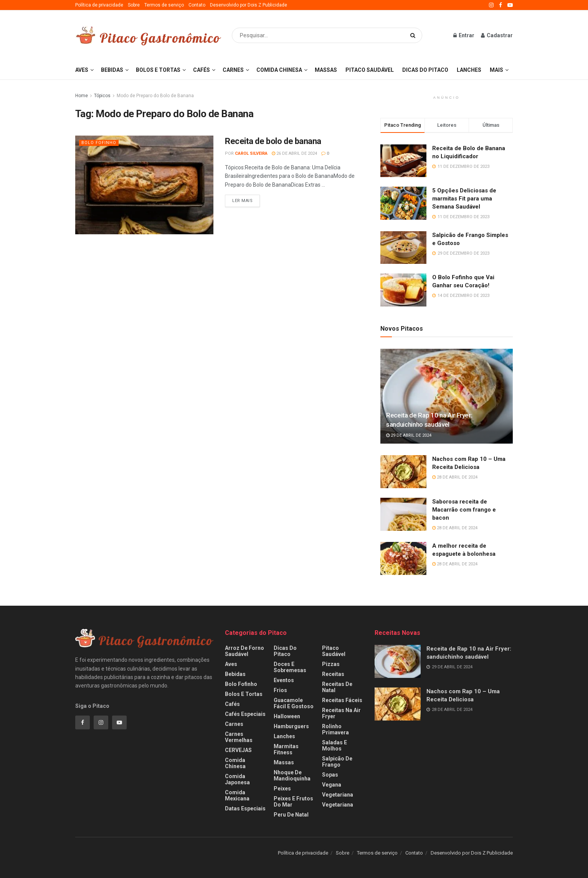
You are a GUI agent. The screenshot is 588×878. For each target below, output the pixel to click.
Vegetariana (338, 795)
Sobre (134, 5)
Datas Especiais (245, 808)
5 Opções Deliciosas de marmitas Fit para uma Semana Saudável (464, 199)
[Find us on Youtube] (119, 722)
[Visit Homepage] (148, 36)
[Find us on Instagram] (101, 722)
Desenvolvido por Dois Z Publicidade (249, 5)
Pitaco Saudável (370, 70)
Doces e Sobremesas (290, 667)
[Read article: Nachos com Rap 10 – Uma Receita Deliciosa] (403, 472)
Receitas (333, 674)
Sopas (330, 775)
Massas (326, 70)
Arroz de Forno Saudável (244, 651)
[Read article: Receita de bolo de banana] (144, 185)
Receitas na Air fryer (341, 713)
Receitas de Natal (337, 687)
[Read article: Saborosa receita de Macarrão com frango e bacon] (403, 514)
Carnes (233, 70)
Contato (197, 5)
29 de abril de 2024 (409, 435)
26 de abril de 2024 (294, 153)
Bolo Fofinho (99, 143)
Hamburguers (291, 726)
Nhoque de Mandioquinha (292, 775)
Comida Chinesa (279, 70)
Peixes (282, 789)
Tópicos (102, 96)
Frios (280, 690)
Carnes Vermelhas (239, 737)
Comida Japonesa (237, 779)
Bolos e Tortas (158, 70)
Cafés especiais (245, 714)
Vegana (332, 785)
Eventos (284, 680)
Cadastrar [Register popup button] (497, 35)
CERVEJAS (238, 750)
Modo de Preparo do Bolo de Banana (155, 96)
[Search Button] (414, 35)
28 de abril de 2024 (455, 477)
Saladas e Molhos (334, 745)
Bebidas (112, 70)
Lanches (469, 70)
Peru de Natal (291, 815)
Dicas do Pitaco (425, 70)
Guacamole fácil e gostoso (294, 703)
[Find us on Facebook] (83, 722)
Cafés (202, 70)
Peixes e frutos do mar (293, 802)
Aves (82, 70)
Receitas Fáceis (342, 700)
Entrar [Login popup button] (464, 35)
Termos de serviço (164, 5)
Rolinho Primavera (335, 729)
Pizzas (331, 664)
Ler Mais (246, 199)
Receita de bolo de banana (273, 141)
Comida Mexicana (237, 795)
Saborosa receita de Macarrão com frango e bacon (464, 510)
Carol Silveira (251, 153)
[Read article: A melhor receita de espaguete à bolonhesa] (403, 558)
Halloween (287, 716)
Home (82, 96)
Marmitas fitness (286, 749)
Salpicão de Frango (337, 762)
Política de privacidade (99, 5)
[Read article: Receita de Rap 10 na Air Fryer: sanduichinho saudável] (447, 396)
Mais (496, 70)
